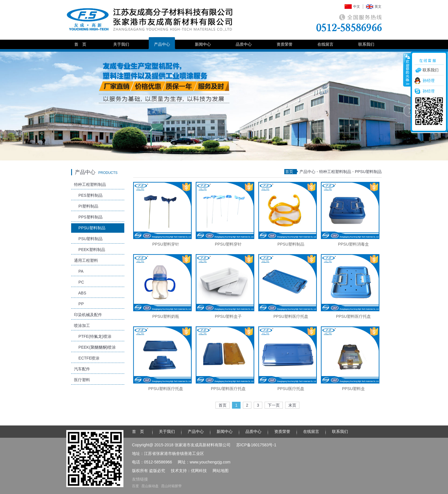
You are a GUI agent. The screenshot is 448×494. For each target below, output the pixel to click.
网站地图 (221, 471)
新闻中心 (203, 44)
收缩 (407, 70)
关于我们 (121, 44)
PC (79, 282)
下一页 (274, 405)
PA (79, 271)
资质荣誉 (285, 44)
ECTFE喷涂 (87, 358)
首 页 (80, 44)
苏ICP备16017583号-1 (256, 445)
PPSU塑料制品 (90, 228)
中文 (357, 7)
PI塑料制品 (86, 206)
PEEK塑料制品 (90, 250)
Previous (51, 111)
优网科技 (199, 471)
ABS (80, 293)
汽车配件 (82, 369)
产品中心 (162, 44)
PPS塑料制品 (88, 217)
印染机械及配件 (88, 315)
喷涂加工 (82, 326)
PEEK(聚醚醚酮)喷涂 (95, 347)
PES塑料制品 (88, 195)
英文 (378, 7)
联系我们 (366, 44)
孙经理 (429, 81)
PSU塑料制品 (88, 239)
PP (79, 304)
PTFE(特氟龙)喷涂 (93, 336)
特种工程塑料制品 (90, 184)
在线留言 (325, 44)
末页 (292, 405)
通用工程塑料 (86, 260)
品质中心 (244, 44)
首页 (289, 172)
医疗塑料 (82, 380)
